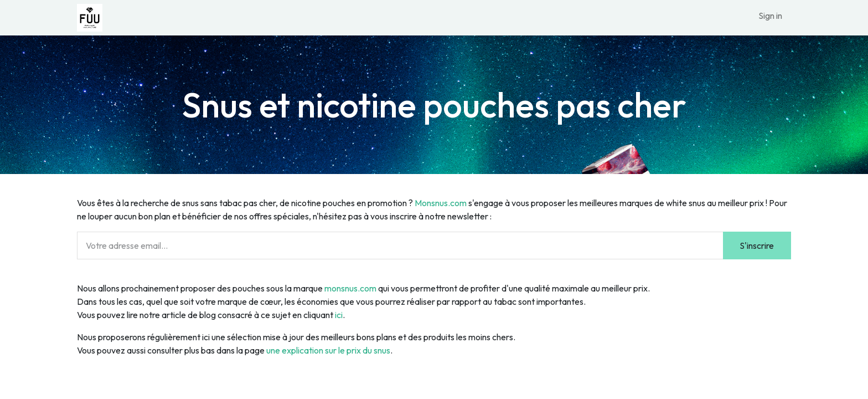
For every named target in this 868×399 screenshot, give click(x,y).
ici (339, 315)
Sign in (770, 16)
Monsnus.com (441, 203)
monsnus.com (350, 288)
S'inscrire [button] (757, 245)
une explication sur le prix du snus (328, 350)
